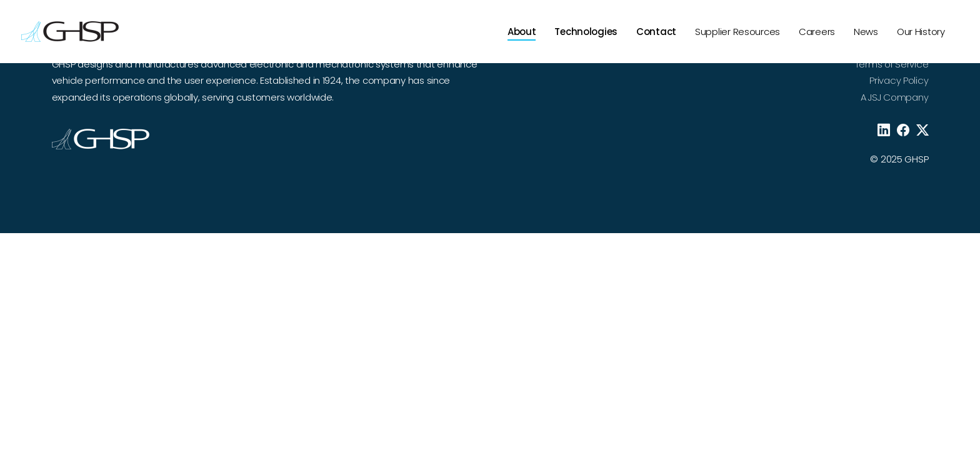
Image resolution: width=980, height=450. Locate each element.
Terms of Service (892, 64)
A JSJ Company (894, 97)
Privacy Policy (899, 80)
